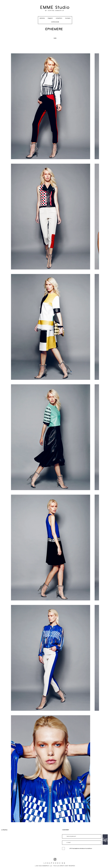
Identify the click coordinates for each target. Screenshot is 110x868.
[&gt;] (105, 840)
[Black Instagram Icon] (55, 859)
